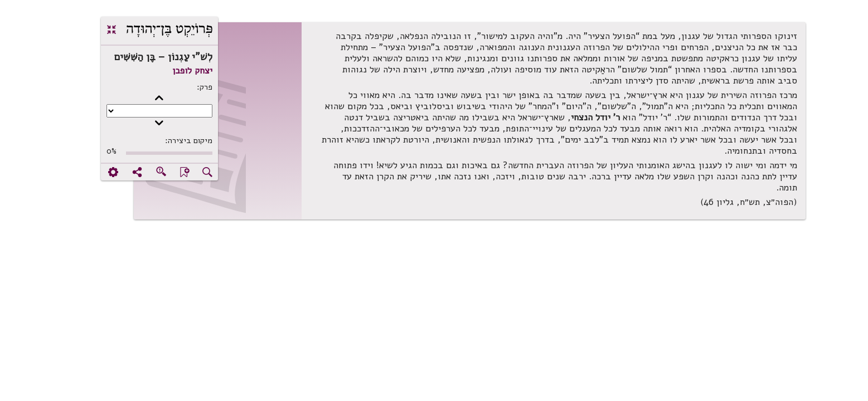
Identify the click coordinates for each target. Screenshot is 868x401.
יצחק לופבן (157, 71)
